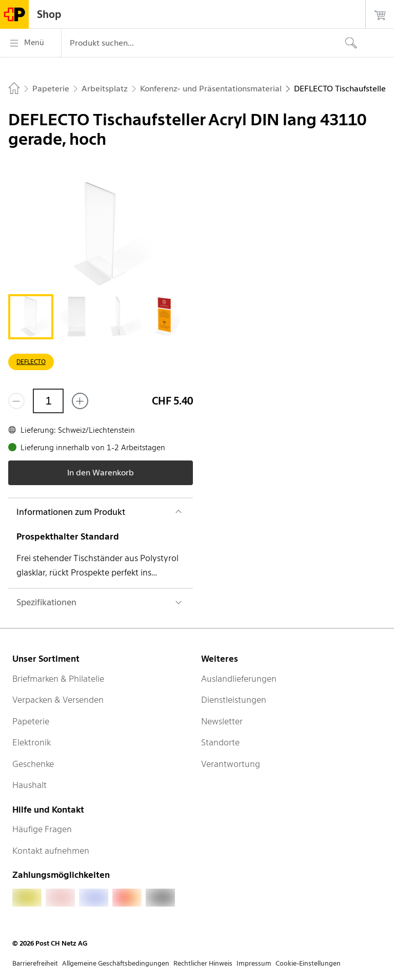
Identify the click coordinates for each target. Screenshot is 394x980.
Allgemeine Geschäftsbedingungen (116, 963)
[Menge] (48, 401)
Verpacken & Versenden (58, 700)
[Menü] (31, 43)
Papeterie (31, 721)
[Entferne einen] (16, 401)
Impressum (254, 963)
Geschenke (33, 764)
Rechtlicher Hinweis (203, 963)
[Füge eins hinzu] (80, 401)
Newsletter (222, 721)
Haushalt (29, 785)
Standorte (220, 742)
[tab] (31, 317)
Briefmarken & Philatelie (58, 679)
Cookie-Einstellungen (308, 963)
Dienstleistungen (234, 700)
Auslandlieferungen (239, 679)
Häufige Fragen (42, 829)
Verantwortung (231, 764)
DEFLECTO (31, 362)
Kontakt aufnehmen (51, 851)
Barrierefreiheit (35, 963)
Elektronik (32, 742)
